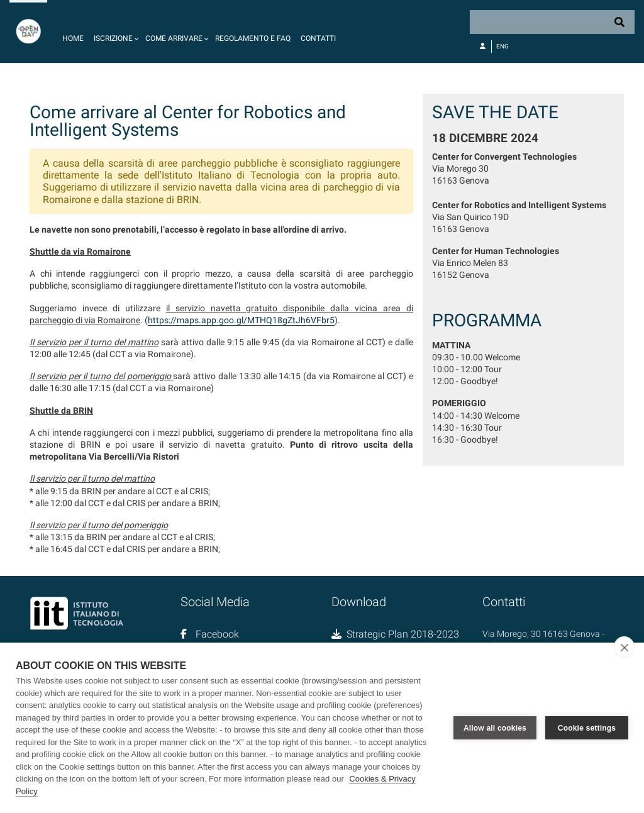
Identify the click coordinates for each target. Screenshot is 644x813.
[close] (624, 647)
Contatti (318, 38)
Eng (502, 46)
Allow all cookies (495, 728)
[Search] (552, 22)
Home (73, 38)
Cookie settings (587, 728)
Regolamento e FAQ (253, 38)
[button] (114, 31)
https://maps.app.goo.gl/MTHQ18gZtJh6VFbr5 (241, 320)
